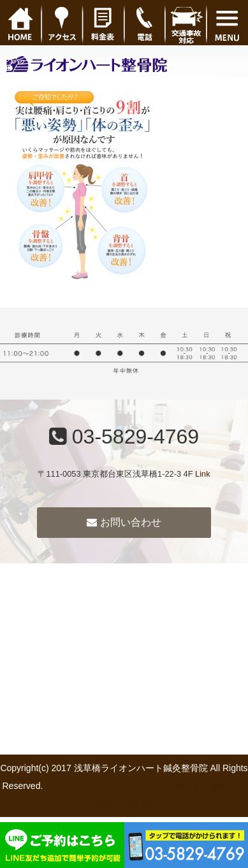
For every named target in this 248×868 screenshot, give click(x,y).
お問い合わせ (124, 522)
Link (202, 474)
